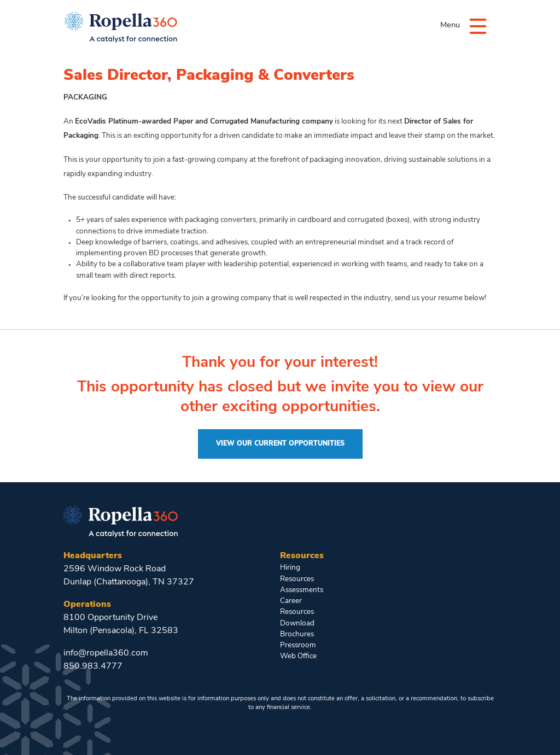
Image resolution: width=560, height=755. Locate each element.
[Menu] (478, 25)
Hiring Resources (297, 573)
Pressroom (298, 645)
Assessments (302, 590)
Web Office (298, 656)
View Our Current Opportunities (280, 444)
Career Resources (297, 607)
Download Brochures (297, 629)
